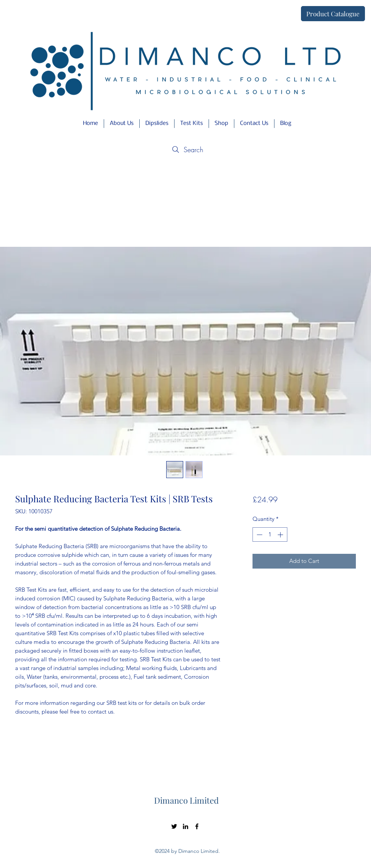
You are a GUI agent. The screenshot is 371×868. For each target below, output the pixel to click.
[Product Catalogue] (333, 14)
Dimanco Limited (186, 800)
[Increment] (281, 535)
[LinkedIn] (185, 826)
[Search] (187, 150)
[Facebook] (197, 826)
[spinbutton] (270, 535)
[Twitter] (174, 826)
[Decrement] (259, 535)
